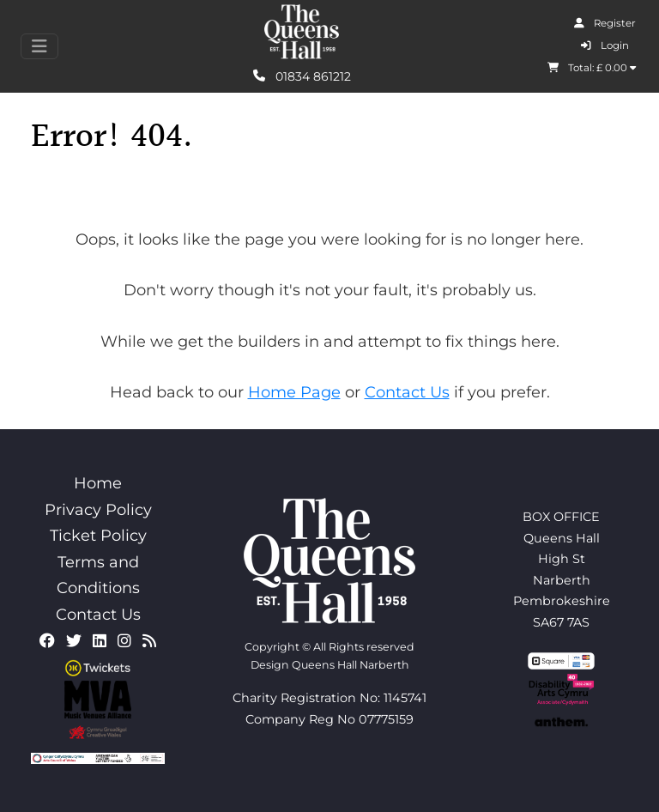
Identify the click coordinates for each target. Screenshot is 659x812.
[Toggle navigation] (39, 46)
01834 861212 (302, 76)
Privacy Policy (98, 510)
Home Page (294, 392)
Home (98, 483)
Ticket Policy (98, 536)
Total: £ (592, 68)
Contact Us (407, 392)
